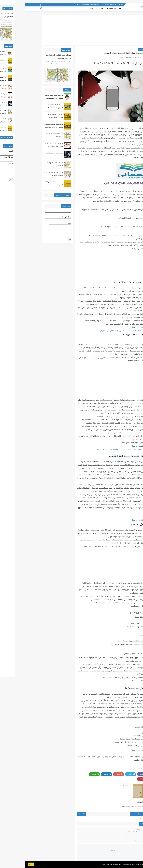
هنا (109, 520)
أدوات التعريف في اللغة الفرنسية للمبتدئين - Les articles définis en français (29, 127)
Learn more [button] (80, 864)
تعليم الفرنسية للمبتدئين (89, 10)
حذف (114, 832)
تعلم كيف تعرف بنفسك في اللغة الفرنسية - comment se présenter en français (29, 185)
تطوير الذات (77, 10)
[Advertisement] (71, 30)
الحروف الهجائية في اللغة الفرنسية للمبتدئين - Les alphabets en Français (29, 146)
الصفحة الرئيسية (94, 5)
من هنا (110, 248)
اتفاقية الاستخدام (85, 5)
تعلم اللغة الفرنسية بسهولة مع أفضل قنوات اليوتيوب (93, 330)
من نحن (77, 5)
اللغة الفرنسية (119, 49)
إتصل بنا (55, 5)
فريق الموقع (118, 57)
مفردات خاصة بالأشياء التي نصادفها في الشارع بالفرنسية (34, 57)
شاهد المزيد (57, 805)
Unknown (113, 821)
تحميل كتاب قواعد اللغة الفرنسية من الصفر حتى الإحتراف (92, 449)
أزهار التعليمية (122, 7)
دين (72, 10)
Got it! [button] (6, 864)
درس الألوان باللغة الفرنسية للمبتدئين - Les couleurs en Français (31, 108)
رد (119, 832)
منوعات (67, 10)
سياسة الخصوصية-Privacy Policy (66, 5)
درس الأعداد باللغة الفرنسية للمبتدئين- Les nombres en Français (31, 117)
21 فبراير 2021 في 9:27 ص (108, 823)
